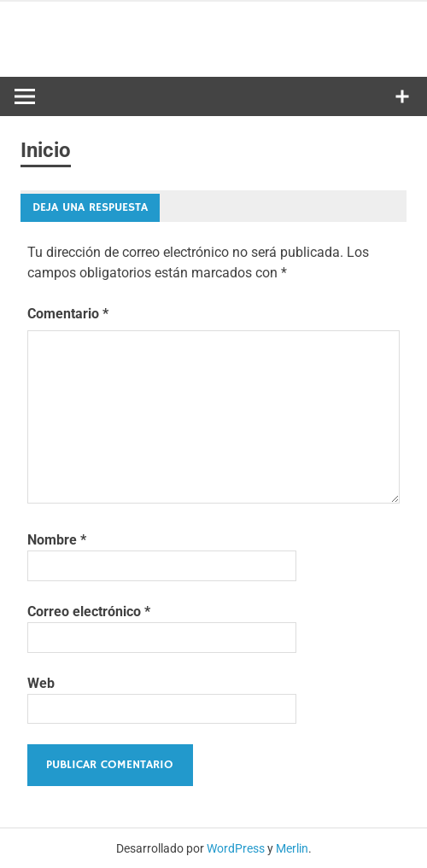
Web (41, 683)
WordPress (236, 848)
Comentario (68, 314)
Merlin (292, 848)
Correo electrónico (89, 612)
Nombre (57, 540)
